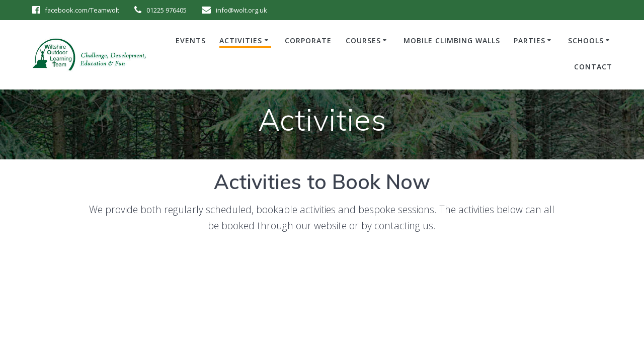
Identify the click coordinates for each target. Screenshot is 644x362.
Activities (241, 40)
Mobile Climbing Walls (452, 40)
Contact (593, 67)
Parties (530, 40)
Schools (586, 40)
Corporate (308, 40)
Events (191, 40)
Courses (363, 40)
